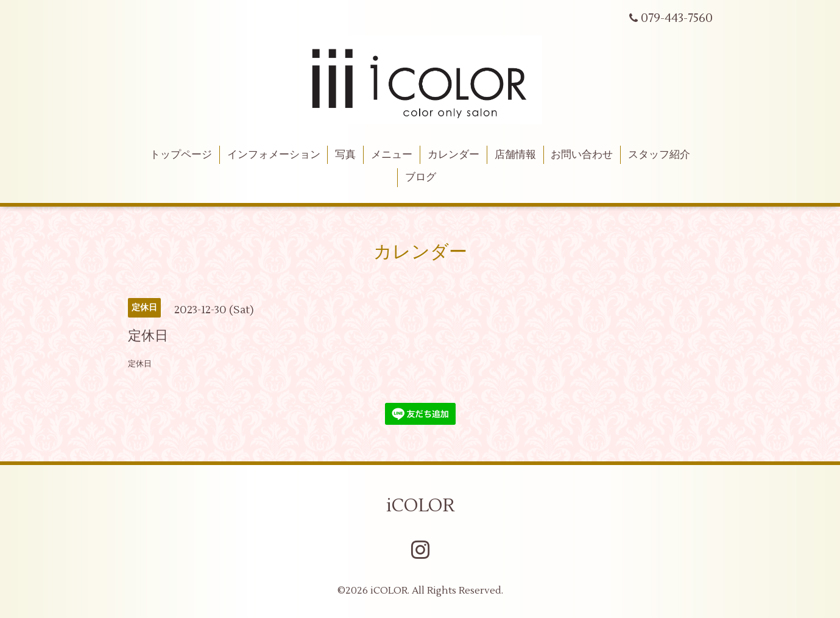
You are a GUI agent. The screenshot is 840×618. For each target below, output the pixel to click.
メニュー (392, 155)
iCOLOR (420, 506)
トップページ (181, 155)
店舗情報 (515, 155)
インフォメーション (274, 155)
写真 (345, 155)
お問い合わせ (582, 155)
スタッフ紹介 (659, 155)
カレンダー (454, 155)
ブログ (421, 177)
